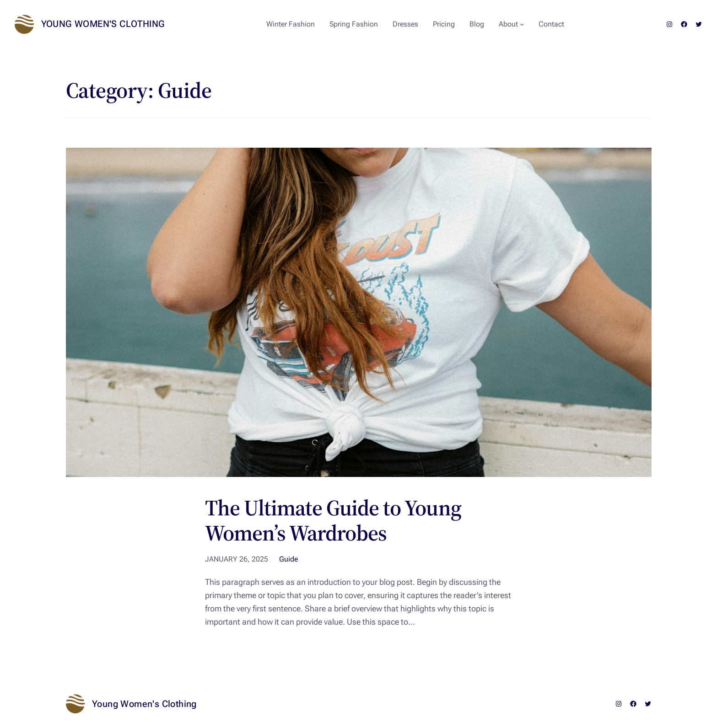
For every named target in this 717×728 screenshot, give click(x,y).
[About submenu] (522, 24)
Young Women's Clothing (103, 24)
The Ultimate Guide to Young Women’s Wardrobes (333, 520)
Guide (288, 559)
